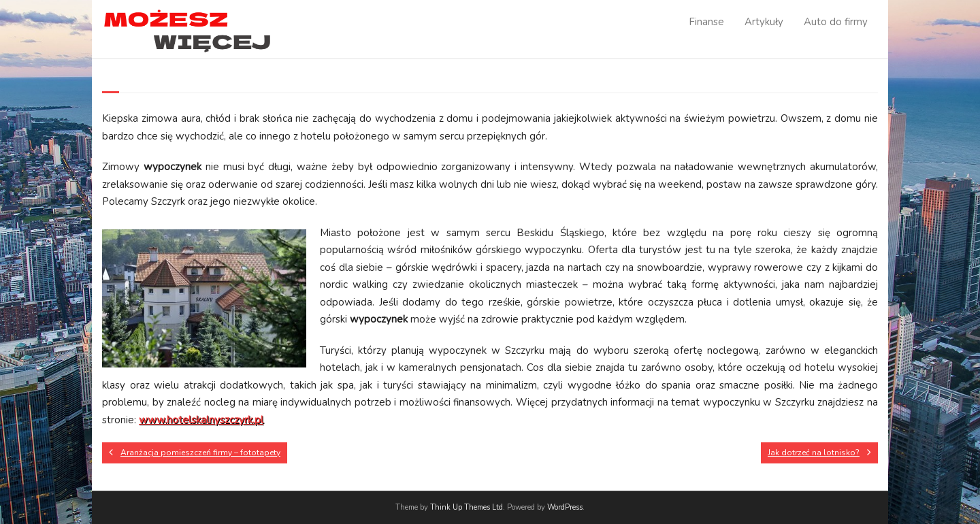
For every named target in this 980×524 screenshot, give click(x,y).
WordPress (565, 507)
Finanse (706, 22)
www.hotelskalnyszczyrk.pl (201, 420)
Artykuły (764, 22)
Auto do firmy (836, 22)
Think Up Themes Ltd (467, 507)
